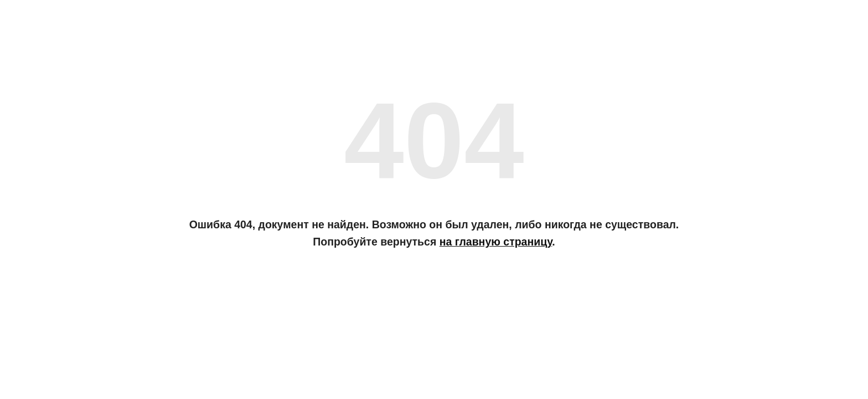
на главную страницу (496, 242)
